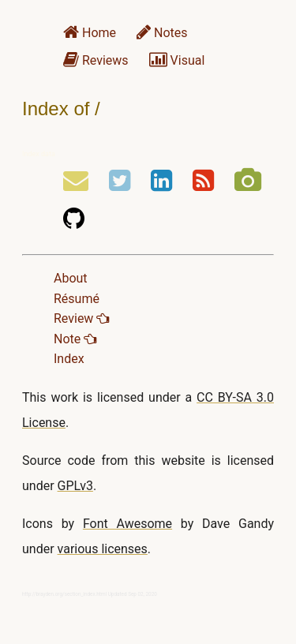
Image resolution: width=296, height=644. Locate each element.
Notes (162, 33)
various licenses (103, 549)
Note (75, 339)
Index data (39, 154)
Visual (177, 60)
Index (69, 359)
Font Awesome (127, 524)
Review (81, 318)
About (71, 278)
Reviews (96, 60)
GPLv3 (75, 486)
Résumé (77, 299)
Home (90, 33)
